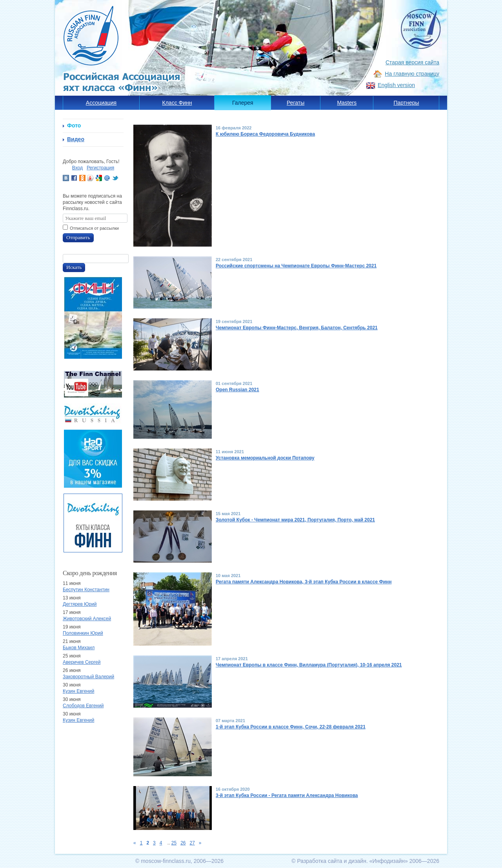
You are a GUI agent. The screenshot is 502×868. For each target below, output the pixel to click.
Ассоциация (101, 103)
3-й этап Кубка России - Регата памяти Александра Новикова (287, 795)
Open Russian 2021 (237, 390)
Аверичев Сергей (82, 662)
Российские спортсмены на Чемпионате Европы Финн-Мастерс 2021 (296, 266)
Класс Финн (177, 103)
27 (192, 843)
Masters (347, 103)
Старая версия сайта (412, 62)
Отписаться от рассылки (94, 228)
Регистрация (100, 168)
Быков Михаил (79, 648)
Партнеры (406, 103)
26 (183, 843)
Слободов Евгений (83, 706)
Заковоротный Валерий (88, 677)
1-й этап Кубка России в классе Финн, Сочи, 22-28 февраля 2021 (291, 727)
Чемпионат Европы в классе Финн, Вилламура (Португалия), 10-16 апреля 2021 (309, 665)
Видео (76, 139)
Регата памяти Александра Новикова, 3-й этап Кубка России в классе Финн (304, 582)
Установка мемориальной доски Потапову (265, 458)
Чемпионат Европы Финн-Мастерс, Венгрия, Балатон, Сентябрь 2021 (297, 328)
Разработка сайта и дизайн (332, 861)
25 (174, 843)
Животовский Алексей (87, 619)
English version (396, 85)
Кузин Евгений (78, 691)
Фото (74, 125)
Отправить (78, 237)
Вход (77, 168)
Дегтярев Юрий (80, 604)
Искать (74, 267)
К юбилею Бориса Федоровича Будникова (265, 134)
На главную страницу (412, 74)
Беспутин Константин (86, 590)
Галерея (243, 103)
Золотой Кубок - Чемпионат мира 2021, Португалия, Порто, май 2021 (295, 520)
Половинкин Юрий (83, 633)
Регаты (296, 103)
